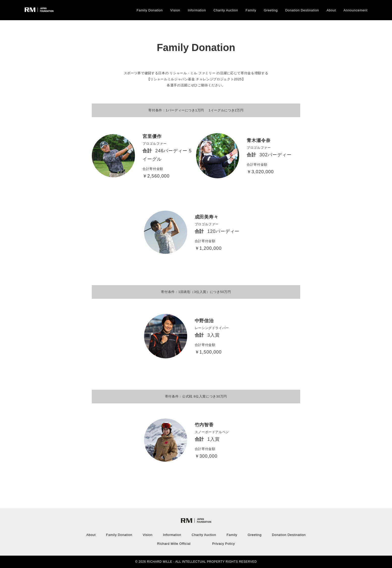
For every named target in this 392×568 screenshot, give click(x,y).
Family (251, 10)
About (331, 10)
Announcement (356, 10)
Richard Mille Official (174, 544)
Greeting (271, 10)
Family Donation (150, 10)
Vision (175, 10)
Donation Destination (302, 10)
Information (197, 10)
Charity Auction (226, 10)
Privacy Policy (223, 544)
